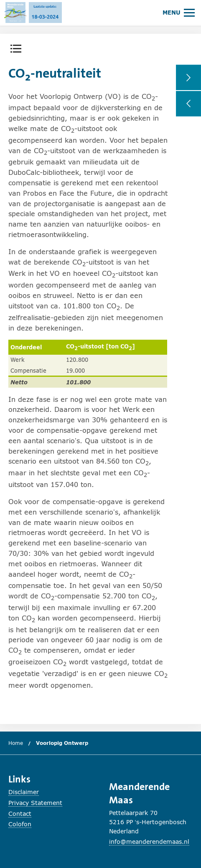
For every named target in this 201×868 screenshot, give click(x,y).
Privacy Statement (35, 803)
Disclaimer (24, 792)
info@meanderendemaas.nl (149, 842)
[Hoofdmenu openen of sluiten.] (179, 12)
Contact (20, 814)
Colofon (20, 824)
